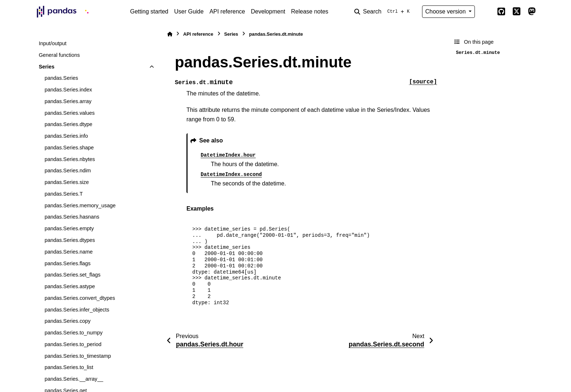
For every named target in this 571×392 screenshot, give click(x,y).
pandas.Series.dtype (68, 124)
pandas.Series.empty (69, 228)
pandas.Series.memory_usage (80, 205)
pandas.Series (61, 78)
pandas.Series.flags (67, 263)
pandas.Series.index (68, 90)
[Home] (170, 34)
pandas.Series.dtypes (70, 240)
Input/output (52, 43)
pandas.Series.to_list (69, 367)
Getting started (149, 11)
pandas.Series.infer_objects (77, 310)
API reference (227, 11)
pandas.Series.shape (69, 148)
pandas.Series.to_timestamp (78, 356)
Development (268, 11)
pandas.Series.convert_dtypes (80, 298)
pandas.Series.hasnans (72, 217)
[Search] (383, 12)
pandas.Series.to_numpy (73, 333)
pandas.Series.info (66, 136)
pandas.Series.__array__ (74, 379)
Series (46, 67)
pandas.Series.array (68, 101)
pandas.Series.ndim (68, 170)
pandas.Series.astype (70, 286)
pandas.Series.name (68, 252)
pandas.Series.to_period (73, 344)
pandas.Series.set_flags (72, 275)
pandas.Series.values (70, 113)
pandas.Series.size (67, 182)
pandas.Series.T (64, 194)
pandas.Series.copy (67, 321)
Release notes (310, 11)
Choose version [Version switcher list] (446, 11)
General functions (59, 55)
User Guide (189, 11)
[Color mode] (486, 12)
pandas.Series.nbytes (70, 159)
